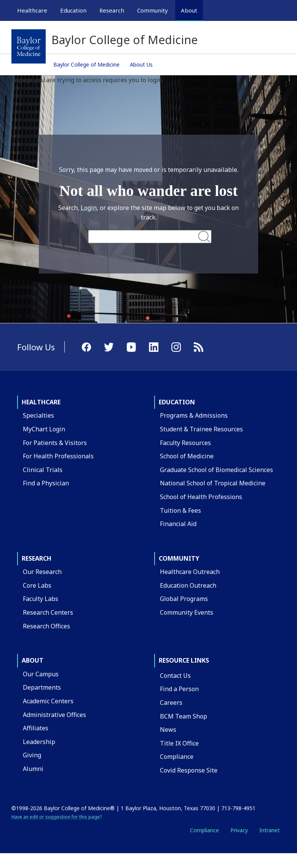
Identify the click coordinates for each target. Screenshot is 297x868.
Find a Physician (46, 483)
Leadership (39, 742)
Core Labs (37, 585)
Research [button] (112, 10)
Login (89, 208)
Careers (171, 703)
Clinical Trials (43, 470)
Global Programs (184, 599)
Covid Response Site (189, 770)
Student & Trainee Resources (201, 429)
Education (177, 402)
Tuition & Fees (180, 510)
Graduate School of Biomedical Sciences (216, 470)
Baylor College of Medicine (86, 64)
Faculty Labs (41, 599)
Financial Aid (178, 524)
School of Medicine (187, 456)
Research (37, 558)
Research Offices (46, 626)
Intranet (270, 830)
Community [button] (152, 10)
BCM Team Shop (184, 716)
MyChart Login (44, 429)
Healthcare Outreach (190, 572)
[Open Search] (275, 10)
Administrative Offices (54, 715)
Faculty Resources (185, 443)
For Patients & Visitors (55, 443)
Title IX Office (179, 743)
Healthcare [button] (32, 10)
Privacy (239, 830)
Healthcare (41, 402)
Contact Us (175, 676)
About (33, 660)
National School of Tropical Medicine (213, 483)
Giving (32, 755)
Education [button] (73, 10)
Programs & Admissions (194, 415)
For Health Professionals (58, 456)
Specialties (38, 415)
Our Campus (41, 674)
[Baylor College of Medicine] (29, 46)
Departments (42, 687)
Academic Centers (48, 701)
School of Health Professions (201, 497)
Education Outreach (188, 585)
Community (179, 558)
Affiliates (36, 728)
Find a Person (179, 689)
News (168, 730)
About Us (141, 64)
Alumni (33, 769)
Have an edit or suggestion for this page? (57, 817)
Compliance (177, 757)
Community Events (187, 612)
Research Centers (48, 612)
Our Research (42, 572)
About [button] (189, 10)
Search (204, 236)
